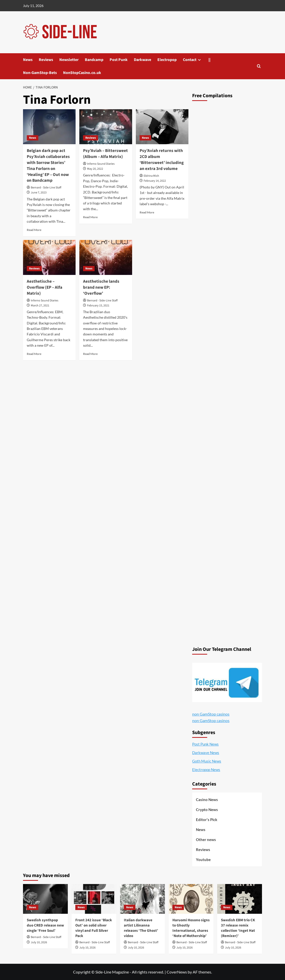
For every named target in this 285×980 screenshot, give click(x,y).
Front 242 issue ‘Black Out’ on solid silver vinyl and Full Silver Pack (94, 928)
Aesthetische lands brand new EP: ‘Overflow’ (101, 287)
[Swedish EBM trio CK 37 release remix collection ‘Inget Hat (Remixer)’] (240, 899)
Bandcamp (94, 60)
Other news (206, 840)
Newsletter (69, 60)
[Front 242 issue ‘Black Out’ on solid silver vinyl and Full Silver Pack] (94, 899)
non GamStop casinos (211, 714)
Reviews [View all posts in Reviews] (91, 138)
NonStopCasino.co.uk (82, 73)
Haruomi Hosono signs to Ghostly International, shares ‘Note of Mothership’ (191, 928)
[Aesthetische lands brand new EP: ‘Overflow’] (106, 257)
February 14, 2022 (155, 181)
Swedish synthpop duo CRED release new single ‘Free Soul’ (45, 925)
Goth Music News (207, 761)
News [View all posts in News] (33, 138)
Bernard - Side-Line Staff (46, 188)
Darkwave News (206, 753)
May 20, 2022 (95, 169)
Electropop (167, 60)
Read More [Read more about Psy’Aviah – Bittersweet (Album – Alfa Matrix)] (90, 217)
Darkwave (142, 60)
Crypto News (207, 810)
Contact (190, 60)
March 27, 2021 (40, 306)
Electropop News (206, 770)
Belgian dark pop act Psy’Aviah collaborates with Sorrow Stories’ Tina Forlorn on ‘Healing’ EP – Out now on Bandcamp (48, 166)
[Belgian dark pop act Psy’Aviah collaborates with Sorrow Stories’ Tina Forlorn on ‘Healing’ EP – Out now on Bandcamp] (49, 127)
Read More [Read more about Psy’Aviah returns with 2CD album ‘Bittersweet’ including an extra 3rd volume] (147, 212)
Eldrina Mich (151, 176)
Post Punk (119, 60)
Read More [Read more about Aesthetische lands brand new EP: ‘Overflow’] (90, 354)
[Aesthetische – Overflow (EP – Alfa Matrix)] (49, 257)
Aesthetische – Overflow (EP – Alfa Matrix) (45, 287)
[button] (259, 66)
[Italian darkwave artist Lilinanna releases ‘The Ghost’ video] (142, 899)
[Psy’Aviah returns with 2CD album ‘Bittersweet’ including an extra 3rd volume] (162, 127)
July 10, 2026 (39, 942)
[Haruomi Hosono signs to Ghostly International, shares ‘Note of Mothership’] (191, 899)
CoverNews (177, 972)
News (28, 60)
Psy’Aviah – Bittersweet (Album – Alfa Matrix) (105, 154)
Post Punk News (205, 744)
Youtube (203, 860)
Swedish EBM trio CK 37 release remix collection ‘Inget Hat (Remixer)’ (238, 928)
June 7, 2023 (39, 193)
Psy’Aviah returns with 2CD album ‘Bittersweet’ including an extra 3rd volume (162, 160)
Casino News (207, 800)
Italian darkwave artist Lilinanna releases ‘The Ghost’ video (141, 928)
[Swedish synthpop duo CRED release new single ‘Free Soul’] (45, 899)
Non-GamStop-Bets (40, 73)
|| (209, 60)
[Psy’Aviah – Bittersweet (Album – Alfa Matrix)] (106, 127)
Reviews (46, 60)
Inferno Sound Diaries (101, 164)
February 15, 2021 (98, 306)
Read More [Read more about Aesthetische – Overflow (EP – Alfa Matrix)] (34, 354)
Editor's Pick (207, 820)
